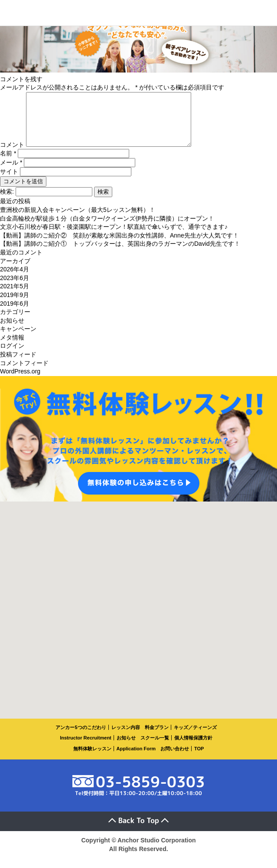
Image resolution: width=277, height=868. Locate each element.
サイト (9, 182)
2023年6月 (15, 288)
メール (11, 173)
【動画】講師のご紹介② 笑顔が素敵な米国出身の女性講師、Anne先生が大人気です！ (119, 246)
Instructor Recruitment (86, 748)
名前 (8, 164)
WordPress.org (20, 382)
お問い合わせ (175, 759)
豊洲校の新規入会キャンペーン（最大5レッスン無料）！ (78, 220)
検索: (7, 202)
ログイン (12, 356)
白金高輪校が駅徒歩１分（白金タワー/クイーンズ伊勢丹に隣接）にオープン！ (107, 229)
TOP (199, 759)
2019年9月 (15, 305)
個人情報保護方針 (193, 748)
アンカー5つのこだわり (81, 738)
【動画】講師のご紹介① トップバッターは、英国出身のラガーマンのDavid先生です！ (120, 254)
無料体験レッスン (92, 759)
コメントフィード (24, 373)
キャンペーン (18, 339)
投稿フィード (18, 365)
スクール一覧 (155, 748)
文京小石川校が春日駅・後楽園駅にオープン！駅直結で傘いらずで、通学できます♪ (114, 237)
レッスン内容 (126, 738)
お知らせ (12, 331)
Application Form (136, 759)
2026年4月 (15, 280)
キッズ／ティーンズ (195, 738)
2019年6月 (15, 314)
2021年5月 (15, 297)
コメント (12, 155)
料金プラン (157, 738)
